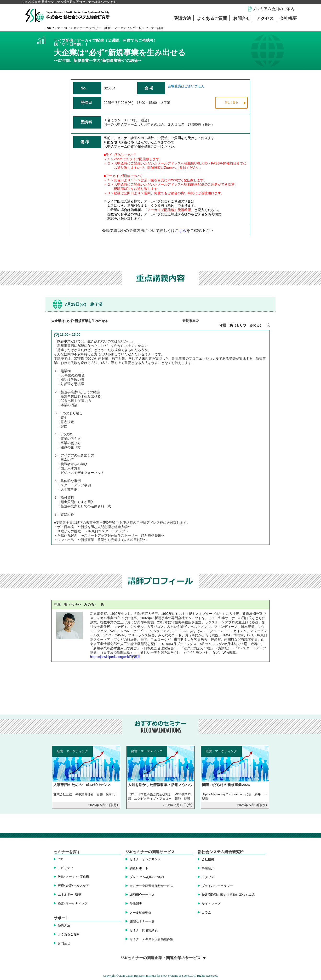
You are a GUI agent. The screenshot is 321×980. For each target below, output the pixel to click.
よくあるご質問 (212, 18)
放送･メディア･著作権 (73, 877)
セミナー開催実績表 (144, 930)
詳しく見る (232, 102)
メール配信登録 (140, 913)
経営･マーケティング (73, 904)
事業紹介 (208, 868)
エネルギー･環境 (69, 895)
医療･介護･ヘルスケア (73, 886)
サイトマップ (211, 904)
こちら (181, 231)
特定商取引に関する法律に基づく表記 (228, 895)
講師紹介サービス (142, 895)
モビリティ (66, 868)
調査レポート (139, 868)
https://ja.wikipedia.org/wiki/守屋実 (115, 657)
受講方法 (182, 18)
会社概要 (288, 18)
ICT (60, 859)
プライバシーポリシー (217, 886)
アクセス (265, 18)
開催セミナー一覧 (142, 921)
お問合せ (242, 18)
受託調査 (136, 904)
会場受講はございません (186, 86)
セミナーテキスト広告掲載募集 (151, 939)
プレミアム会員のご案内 (273, 9)
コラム (206, 913)
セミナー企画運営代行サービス (151, 886)
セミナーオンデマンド (145, 859)
